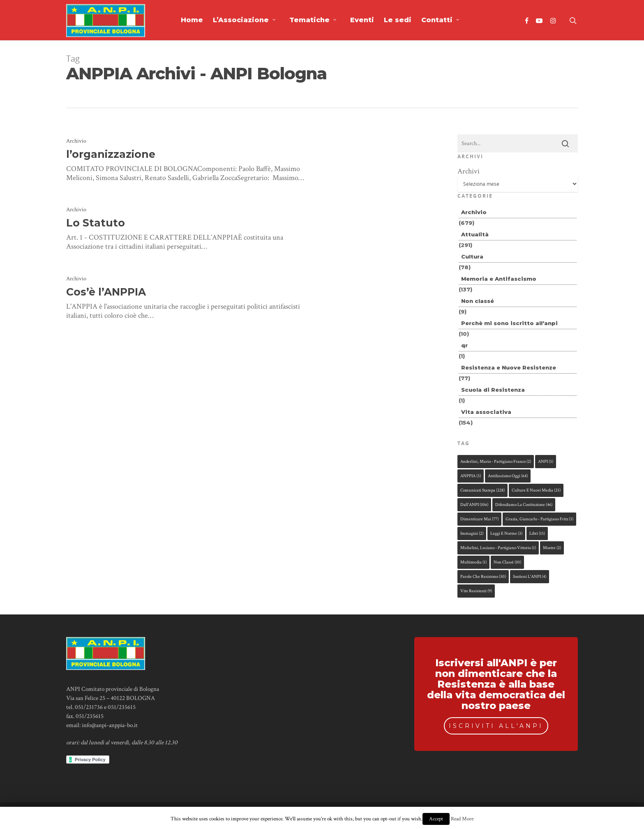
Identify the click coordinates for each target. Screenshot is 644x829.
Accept (436, 819)
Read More (462, 819)
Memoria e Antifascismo (499, 279)
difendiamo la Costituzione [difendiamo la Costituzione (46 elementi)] (524, 505)
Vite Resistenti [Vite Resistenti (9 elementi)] (476, 591)
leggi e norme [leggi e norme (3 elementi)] (506, 533)
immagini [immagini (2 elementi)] (472, 533)
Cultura (472, 256)
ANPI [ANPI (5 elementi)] (546, 462)
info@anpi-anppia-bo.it (110, 725)
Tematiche (313, 20)
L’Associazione (245, 20)
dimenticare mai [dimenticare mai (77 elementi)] (479, 519)
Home (192, 20)
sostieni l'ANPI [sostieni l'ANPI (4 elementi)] (530, 577)
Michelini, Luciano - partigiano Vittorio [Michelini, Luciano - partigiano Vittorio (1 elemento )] (498, 548)
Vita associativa (486, 412)
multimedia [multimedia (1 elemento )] (473, 562)
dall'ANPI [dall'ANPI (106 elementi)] (474, 505)
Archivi (469, 171)
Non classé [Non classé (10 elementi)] (507, 562)
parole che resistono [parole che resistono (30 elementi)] (483, 577)
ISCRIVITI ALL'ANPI (496, 726)
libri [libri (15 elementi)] (537, 533)
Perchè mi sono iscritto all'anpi (509, 323)
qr (464, 345)
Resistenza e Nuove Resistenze (509, 367)
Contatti (441, 20)
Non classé (478, 301)
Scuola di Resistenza (493, 390)
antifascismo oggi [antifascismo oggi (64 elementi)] (508, 476)
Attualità (475, 234)
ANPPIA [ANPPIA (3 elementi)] (471, 476)
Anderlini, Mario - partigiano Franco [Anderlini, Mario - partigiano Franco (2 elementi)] (496, 462)
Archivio (76, 141)
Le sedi (398, 20)
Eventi (362, 20)
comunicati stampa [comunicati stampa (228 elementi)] (482, 490)
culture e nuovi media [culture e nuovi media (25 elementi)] (536, 490)
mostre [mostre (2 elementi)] (552, 548)
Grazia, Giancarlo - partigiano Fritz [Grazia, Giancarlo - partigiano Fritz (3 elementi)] (539, 519)
